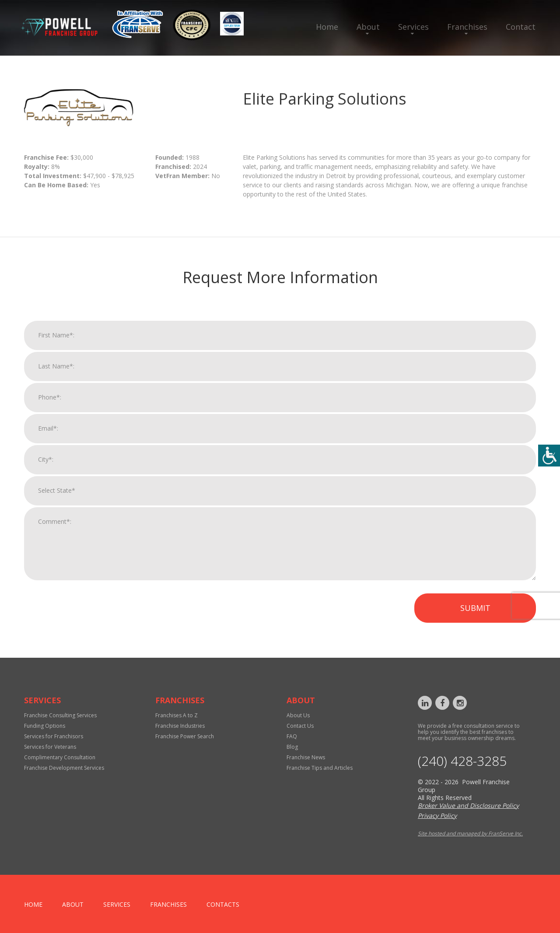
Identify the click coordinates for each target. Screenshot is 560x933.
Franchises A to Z (177, 715)
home (33, 904)
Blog (292, 747)
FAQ (292, 736)
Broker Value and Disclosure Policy (468, 805)
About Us (298, 715)
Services (413, 27)
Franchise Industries (180, 726)
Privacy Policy (437, 815)
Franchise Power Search (185, 736)
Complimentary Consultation (60, 757)
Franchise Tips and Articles (320, 768)
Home (327, 27)
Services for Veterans (50, 747)
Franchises (467, 27)
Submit (475, 620)
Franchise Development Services (64, 768)
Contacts (223, 904)
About (368, 27)
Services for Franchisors (54, 736)
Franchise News (306, 757)
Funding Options (45, 726)
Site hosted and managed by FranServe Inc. (470, 833)
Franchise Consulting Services (60, 715)
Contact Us (300, 726)
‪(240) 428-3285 (462, 761)
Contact (521, 27)
